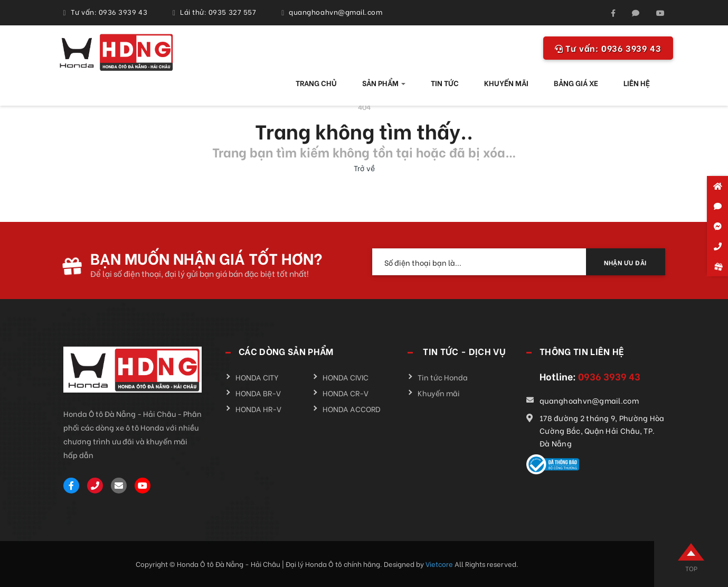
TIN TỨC (445, 83)
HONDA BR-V (258, 393)
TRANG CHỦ (316, 83)
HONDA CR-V (346, 393)
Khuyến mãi (439, 393)
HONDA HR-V (258, 409)
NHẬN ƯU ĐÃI (625, 262)
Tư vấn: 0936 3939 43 (109, 11)
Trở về (364, 168)
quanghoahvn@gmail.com (335, 11)
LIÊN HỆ (637, 83)
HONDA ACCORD (352, 409)
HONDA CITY (257, 377)
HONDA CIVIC (346, 377)
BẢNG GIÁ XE (576, 83)
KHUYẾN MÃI (506, 83)
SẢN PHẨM (384, 83)
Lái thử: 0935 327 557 (218, 11)
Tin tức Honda (443, 377)
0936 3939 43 (608, 48)
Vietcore (440, 563)
